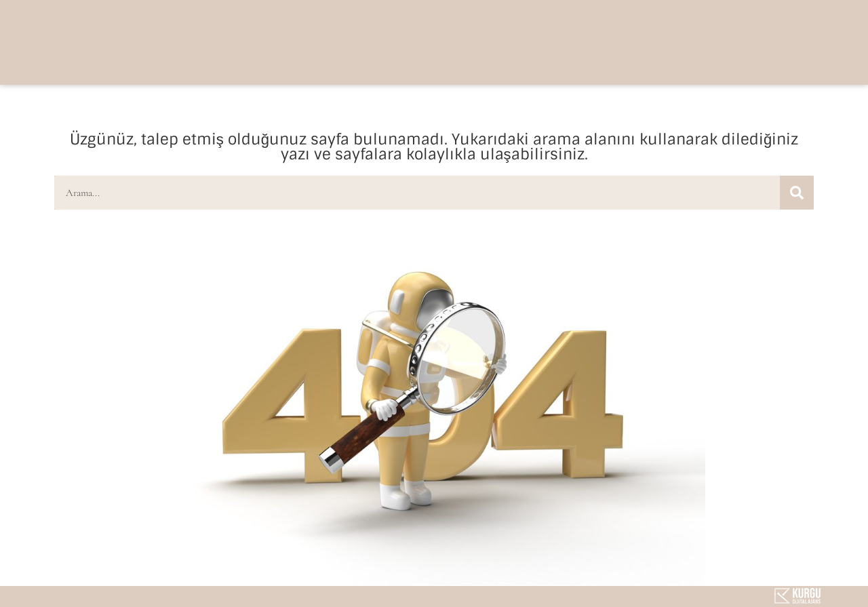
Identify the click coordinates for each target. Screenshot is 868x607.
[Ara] (797, 193)
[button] (712, 41)
